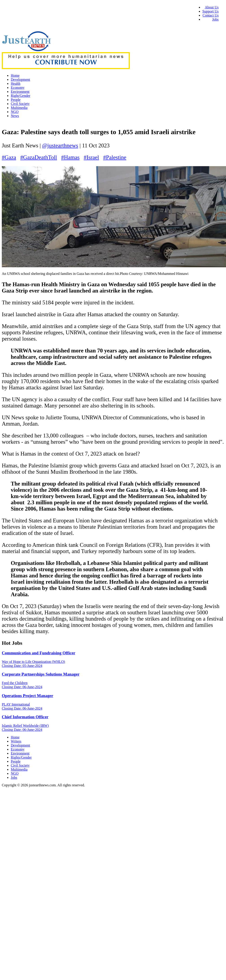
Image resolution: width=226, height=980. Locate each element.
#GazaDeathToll (39, 157)
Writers (16, 741)
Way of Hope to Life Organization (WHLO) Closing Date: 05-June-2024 (33, 664)
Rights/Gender (21, 757)
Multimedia (19, 108)
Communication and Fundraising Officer (39, 653)
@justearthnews (60, 145)
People (16, 100)
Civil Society (20, 104)
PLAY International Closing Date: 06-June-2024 (22, 706)
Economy (18, 88)
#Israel (91, 157)
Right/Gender (21, 96)
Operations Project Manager (27, 696)
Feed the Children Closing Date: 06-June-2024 (22, 685)
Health (16, 84)
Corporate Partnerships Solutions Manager (41, 674)
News (15, 116)
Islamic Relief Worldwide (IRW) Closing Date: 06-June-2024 (25, 728)
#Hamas (70, 157)
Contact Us (211, 15)
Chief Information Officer (25, 717)
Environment (20, 92)
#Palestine (115, 157)
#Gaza (9, 157)
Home (15, 75)
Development (20, 80)
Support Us (211, 11)
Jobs (215, 19)
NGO (15, 112)
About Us (212, 7)
